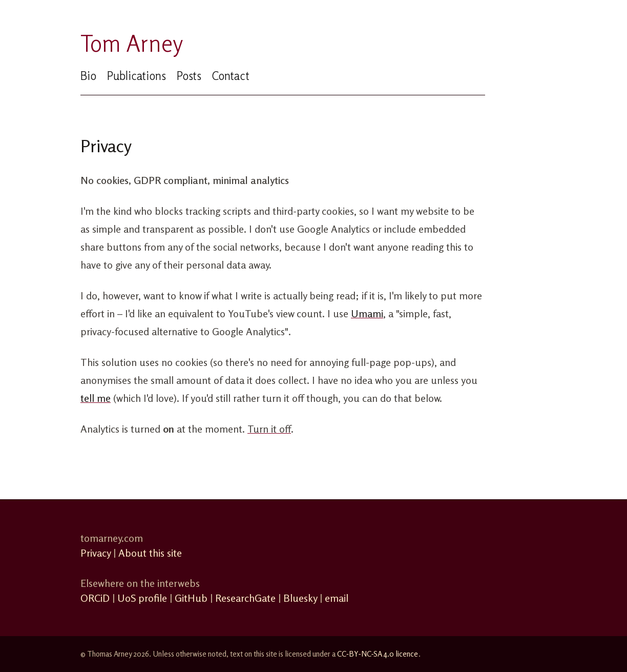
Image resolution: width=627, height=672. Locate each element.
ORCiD (95, 598)
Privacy (96, 553)
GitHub (191, 598)
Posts (189, 76)
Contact (231, 76)
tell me (96, 398)
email (337, 598)
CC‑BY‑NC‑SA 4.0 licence (378, 654)
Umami (367, 313)
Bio (88, 76)
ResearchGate (245, 598)
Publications (136, 76)
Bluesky (300, 598)
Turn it (269, 429)
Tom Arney (132, 43)
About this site (150, 553)
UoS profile (142, 598)
